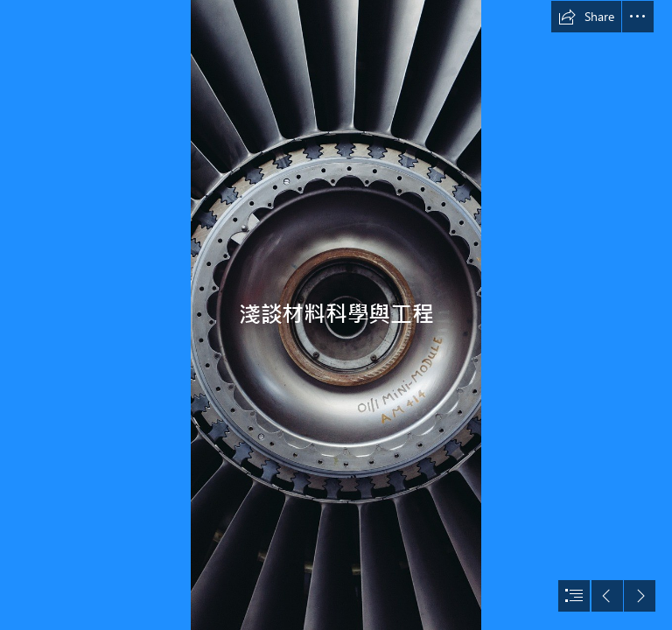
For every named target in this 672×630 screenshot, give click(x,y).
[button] (586, 17)
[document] (336, 315)
